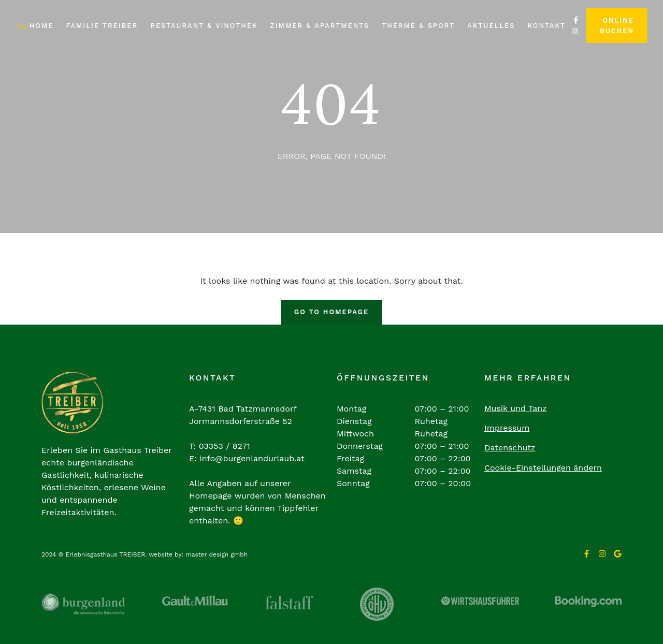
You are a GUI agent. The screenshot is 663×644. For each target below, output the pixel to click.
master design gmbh (217, 554)
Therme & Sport (418, 26)
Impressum (507, 428)
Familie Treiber (102, 26)
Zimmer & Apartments (320, 26)
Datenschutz (510, 448)
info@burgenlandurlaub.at (252, 458)
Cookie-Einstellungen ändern (543, 468)
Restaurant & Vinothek (204, 26)
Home (42, 26)
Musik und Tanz (516, 408)
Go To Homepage (331, 312)
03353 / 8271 (225, 446)
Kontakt (547, 26)
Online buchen (617, 26)
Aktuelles (491, 26)
